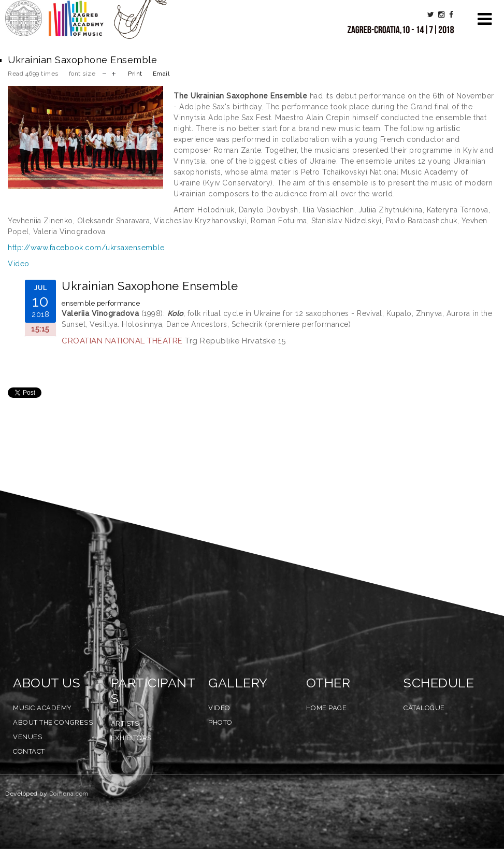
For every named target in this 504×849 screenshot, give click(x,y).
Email (161, 74)
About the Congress (53, 722)
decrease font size (104, 73)
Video (19, 264)
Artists (125, 723)
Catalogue (424, 708)
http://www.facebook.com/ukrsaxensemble (86, 248)
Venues (27, 737)
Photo (220, 722)
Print (135, 74)
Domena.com (69, 794)
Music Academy (42, 708)
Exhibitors (131, 738)
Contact (29, 751)
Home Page (327, 708)
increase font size (114, 73)
